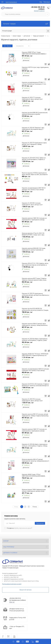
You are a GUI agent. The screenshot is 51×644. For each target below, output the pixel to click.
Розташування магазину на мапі (12, 584)
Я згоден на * (19, 528)
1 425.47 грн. (28, 403)
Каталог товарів (25, 24)
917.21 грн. (27, 86)
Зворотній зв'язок (25, 590)
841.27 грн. (27, 131)
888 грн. (26, 176)
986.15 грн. (27, 448)
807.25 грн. (27, 56)
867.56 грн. (27, 418)
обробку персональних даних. (23, 528)
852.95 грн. (27, 282)
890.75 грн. (27, 192)
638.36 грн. (27, 463)
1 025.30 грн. (28, 161)
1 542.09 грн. (28, 237)
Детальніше (26, 60)
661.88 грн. (27, 222)
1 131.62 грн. (28, 357)
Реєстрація (47, 2)
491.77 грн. (27, 493)
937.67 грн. (27, 71)
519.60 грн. (27, 116)
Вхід (41, 2)
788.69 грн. (27, 312)
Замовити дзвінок (39, 11)
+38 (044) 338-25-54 (38, 7)
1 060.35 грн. (28, 388)
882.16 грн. (27, 297)
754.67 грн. (27, 478)
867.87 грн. (27, 327)
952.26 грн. (27, 342)
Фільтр (7, 46)
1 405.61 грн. (28, 101)
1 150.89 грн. (28, 267)
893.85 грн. (27, 372)
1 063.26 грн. (28, 252)
